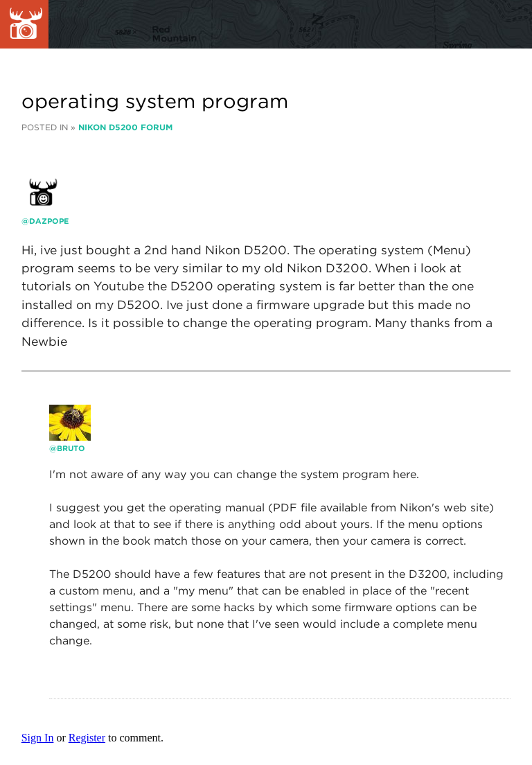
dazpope (49, 221)
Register (87, 738)
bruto (71, 448)
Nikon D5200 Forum (125, 127)
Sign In (38, 738)
